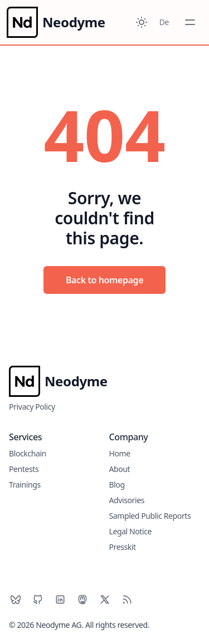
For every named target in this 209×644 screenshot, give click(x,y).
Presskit (123, 547)
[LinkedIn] (60, 599)
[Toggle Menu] (190, 22)
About (120, 469)
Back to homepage (104, 280)
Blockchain (28, 453)
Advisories (127, 500)
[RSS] (127, 599)
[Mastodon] (82, 599)
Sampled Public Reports (150, 516)
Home (120, 453)
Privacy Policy (32, 407)
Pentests (24, 469)
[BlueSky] (16, 599)
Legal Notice (131, 531)
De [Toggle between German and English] (164, 22)
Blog (117, 485)
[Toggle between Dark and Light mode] (142, 22)
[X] (105, 599)
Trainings (25, 485)
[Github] (38, 599)
